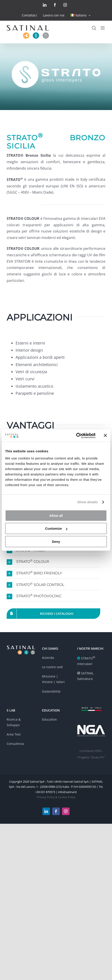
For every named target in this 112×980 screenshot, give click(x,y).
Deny (56, 542)
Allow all (56, 516)
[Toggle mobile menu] (103, 28)
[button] (53, 561)
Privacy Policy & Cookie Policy (56, 797)
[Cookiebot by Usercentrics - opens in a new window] (76, 436)
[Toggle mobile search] (94, 28)
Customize (56, 528)
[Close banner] (105, 435)
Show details (88, 502)
